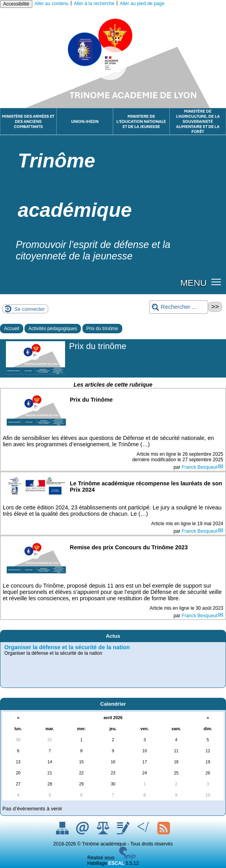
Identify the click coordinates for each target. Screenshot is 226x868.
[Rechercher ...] (179, 307)
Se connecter (30, 309)
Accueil (12, 329)
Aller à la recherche (94, 4)
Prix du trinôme (102, 329)
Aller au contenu (51, 4)
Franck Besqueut (200, 467)
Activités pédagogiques (53, 329)
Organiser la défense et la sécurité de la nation (67, 647)
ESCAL (117, 863)
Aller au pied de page (142, 4)
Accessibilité (16, 4)
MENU (193, 283)
